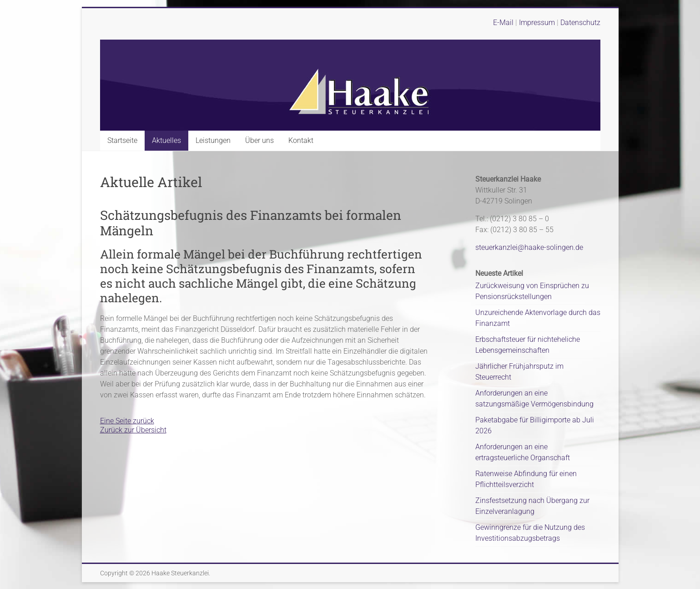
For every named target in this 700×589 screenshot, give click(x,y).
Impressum (538, 23)
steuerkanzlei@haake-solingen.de (529, 247)
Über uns (259, 140)
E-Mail (503, 23)
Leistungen (213, 140)
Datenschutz (580, 23)
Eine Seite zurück (127, 421)
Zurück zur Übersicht (133, 430)
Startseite (122, 140)
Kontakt (301, 140)
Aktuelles (166, 140)
